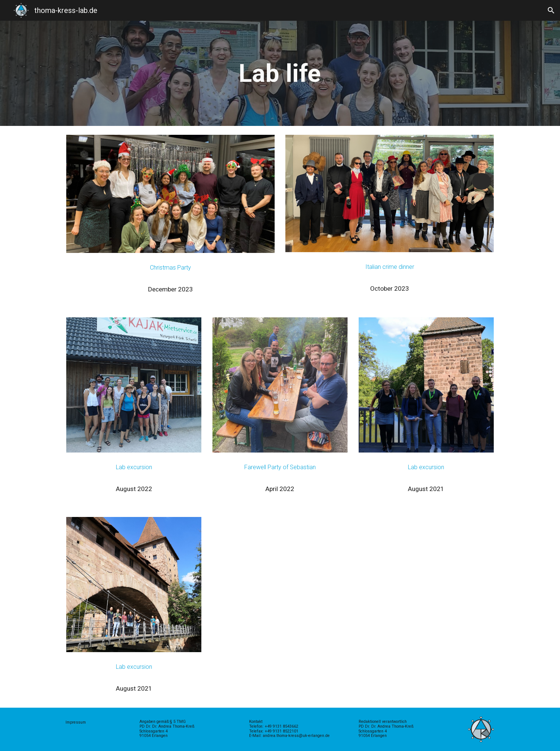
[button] (551, 10)
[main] (280, 73)
